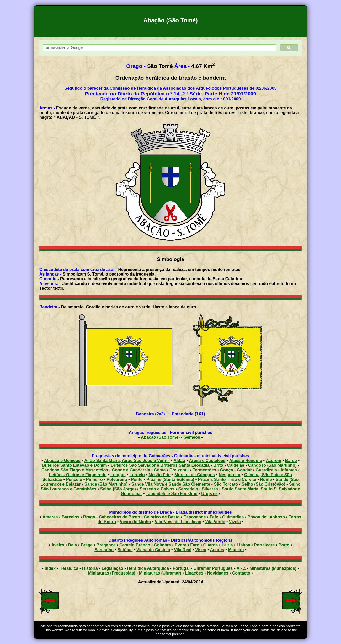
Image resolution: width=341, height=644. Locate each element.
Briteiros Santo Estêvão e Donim (74, 465)
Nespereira (230, 475)
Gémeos (192, 437)
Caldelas (236, 465)
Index (50, 568)
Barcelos (71, 517)
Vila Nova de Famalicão (178, 522)
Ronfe (266, 479)
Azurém (274, 461)
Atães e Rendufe (246, 461)
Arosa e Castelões (207, 461)
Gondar (244, 470)
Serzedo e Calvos (157, 489)
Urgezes (209, 494)
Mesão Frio (159, 475)
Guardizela (266, 470)
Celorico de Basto (162, 517)
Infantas (289, 470)
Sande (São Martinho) (106, 484)
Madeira (236, 550)
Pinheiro (94, 479)
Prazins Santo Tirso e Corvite (227, 479)
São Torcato (226, 484)
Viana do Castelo (153, 550)
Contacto (241, 573)
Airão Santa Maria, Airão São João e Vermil (127, 461)
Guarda (210, 545)
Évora (180, 545)
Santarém (104, 550)
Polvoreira (117, 479)
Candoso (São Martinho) (272, 465)
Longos (118, 475)
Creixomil (179, 470)
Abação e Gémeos (62, 461)
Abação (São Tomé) (160, 437)
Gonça (227, 470)
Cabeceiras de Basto (119, 517)
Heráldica (69, 568)
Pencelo (74, 479)
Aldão (179, 461)
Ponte (137, 479)
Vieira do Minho (135, 522)
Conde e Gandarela (131, 470)
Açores (217, 550)
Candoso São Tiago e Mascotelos (75, 470)
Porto (284, 545)
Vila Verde (215, 522)
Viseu (201, 550)
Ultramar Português (213, 568)
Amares (50, 517)
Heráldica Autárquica (148, 568)
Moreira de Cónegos (195, 475)
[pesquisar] (159, 48)
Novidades (218, 573)
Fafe (214, 517)
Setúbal (125, 550)
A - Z (241, 568)
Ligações (194, 573)
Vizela (235, 522)
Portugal (181, 568)
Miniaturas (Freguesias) (112, 573)
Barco (291, 461)
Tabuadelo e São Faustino (172, 494)
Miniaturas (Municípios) (273, 568)
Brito (218, 465)
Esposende (195, 517)
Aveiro (58, 545)
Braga (89, 517)
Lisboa (243, 545)
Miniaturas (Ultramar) (160, 573)
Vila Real (183, 550)
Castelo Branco (135, 545)
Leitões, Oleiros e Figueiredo (78, 475)
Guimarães (233, 517)
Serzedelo (188, 489)
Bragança (106, 545)
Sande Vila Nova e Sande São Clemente (171, 484)
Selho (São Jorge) (118, 489)
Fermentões (204, 470)
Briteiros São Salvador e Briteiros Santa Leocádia (160, 465)
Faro (195, 545)
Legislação (112, 568)
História (90, 568)
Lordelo (137, 475)
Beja (72, 545)
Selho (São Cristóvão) (263, 484)
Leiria (227, 545)
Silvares (210, 489)
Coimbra (162, 545)
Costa (160, 470)
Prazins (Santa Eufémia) (170, 479)
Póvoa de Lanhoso (266, 517)
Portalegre (264, 545)
